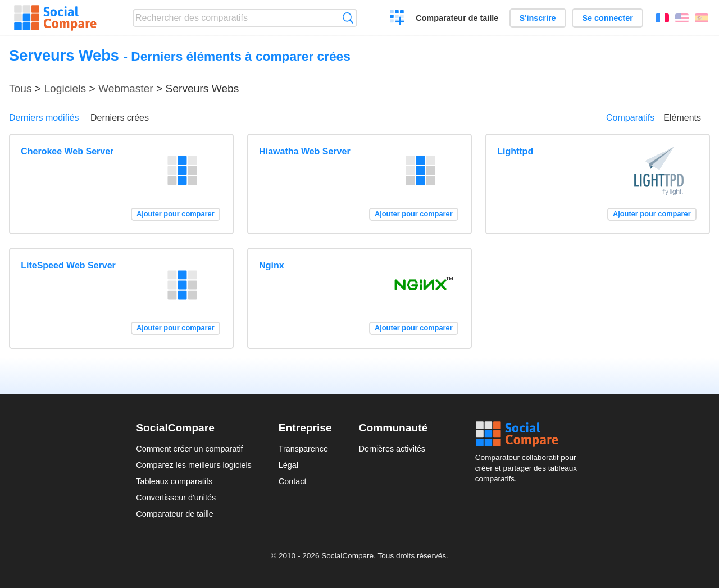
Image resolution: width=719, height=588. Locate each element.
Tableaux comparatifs (174, 481)
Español (702, 18)
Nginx (271, 265)
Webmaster (126, 88)
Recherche (348, 18)
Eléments (682, 118)
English (682, 18)
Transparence (303, 449)
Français (662, 18)
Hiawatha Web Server (304, 151)
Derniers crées (120, 118)
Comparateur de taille (457, 18)
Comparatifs (630, 118)
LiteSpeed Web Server (68, 265)
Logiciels (65, 88)
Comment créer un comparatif (189, 449)
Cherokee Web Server (67, 151)
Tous (21, 88)
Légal (288, 465)
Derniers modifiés (44, 118)
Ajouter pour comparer (176, 214)
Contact (293, 481)
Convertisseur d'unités (176, 498)
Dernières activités (392, 449)
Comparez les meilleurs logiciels (194, 465)
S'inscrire (538, 18)
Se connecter (607, 18)
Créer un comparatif (397, 19)
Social (529, 434)
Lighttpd (515, 151)
